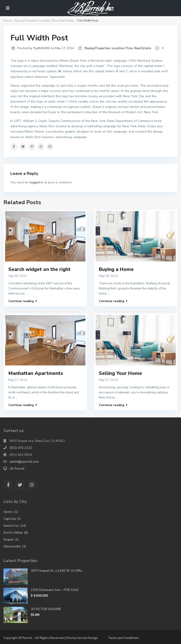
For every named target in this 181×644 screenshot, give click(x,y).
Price (129, 48)
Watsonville (12, 547)
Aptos (8, 512)
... (26, 294)
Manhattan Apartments (36, 373)
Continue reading (23, 301)
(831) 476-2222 (21, 448)
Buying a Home (116, 269)
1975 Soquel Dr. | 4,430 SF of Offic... (57, 571)
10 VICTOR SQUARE (46, 609)
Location (118, 48)
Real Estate (143, 48)
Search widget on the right (39, 269)
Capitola (10, 519)
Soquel (8, 540)
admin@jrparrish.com (24, 462)
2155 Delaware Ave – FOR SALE (55, 590)
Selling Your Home (120, 373)
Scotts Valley (13, 533)
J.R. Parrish (17, 469)
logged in (36, 182)
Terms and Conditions (123, 638)
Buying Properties (98, 48)
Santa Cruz (11, 526)
